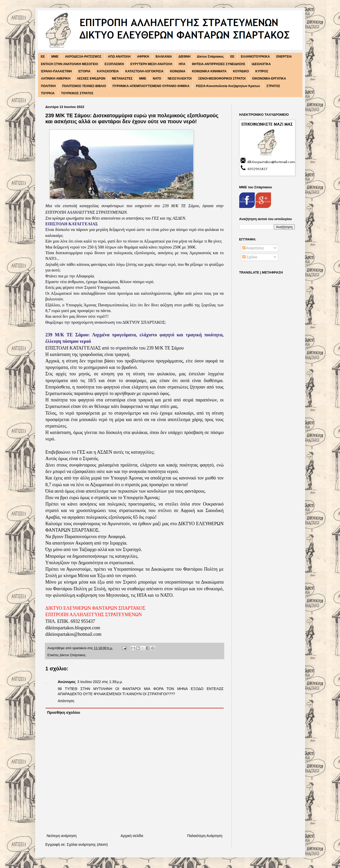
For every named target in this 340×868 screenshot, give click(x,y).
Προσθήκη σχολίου (64, 712)
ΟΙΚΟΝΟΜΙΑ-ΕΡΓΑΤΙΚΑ (269, 79)
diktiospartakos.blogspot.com (73, 628)
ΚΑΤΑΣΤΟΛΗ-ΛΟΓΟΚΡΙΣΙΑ (144, 71)
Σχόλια (250, 257)
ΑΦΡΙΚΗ (143, 57)
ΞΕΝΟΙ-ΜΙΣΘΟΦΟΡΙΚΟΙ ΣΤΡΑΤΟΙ (222, 79)
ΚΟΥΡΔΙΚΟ (241, 71)
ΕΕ (232, 57)
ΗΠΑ (182, 64)
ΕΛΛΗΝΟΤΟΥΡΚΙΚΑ (255, 57)
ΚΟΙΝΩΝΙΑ (178, 71)
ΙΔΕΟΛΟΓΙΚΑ (261, 64)
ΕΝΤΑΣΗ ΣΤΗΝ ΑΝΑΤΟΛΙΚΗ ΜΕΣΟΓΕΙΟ (70, 64)
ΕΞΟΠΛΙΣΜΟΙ (114, 64)
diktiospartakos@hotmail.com (74, 634)
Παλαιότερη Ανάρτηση (205, 836)
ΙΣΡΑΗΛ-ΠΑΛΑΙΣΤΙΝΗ (57, 71)
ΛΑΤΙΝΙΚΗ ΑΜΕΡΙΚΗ (56, 79)
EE (43, 57)
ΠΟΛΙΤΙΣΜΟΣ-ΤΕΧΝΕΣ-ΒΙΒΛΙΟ (84, 86)
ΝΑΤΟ (157, 79)
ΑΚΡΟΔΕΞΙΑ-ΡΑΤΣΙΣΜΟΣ (83, 57)
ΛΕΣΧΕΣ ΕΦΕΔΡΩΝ (91, 79)
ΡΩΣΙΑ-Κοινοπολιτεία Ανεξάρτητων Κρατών (228, 86)
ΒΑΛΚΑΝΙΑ (164, 57)
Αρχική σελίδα (132, 836)
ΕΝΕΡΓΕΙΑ (284, 57)
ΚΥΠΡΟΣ (262, 71)
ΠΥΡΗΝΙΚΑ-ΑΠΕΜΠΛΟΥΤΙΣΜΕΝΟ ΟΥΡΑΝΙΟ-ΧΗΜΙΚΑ (151, 86)
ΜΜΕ (143, 79)
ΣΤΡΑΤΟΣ (273, 86)
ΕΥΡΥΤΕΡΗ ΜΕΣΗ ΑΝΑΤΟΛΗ (151, 64)
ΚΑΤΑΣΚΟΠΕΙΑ (108, 71)
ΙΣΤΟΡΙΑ (84, 71)
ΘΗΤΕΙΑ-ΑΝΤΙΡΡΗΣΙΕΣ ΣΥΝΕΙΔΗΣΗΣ (219, 64)
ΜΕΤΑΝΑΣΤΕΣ (122, 79)
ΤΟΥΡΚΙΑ (48, 93)
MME (55, 57)
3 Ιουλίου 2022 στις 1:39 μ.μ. (100, 682)
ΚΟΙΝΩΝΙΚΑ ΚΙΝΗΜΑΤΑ (209, 71)
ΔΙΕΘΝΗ (184, 57)
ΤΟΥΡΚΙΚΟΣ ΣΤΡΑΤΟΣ (77, 93)
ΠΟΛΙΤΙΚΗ (48, 86)
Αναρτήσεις (253, 248)
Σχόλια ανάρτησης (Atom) (87, 844)
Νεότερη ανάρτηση (62, 836)
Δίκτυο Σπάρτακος (210, 57)
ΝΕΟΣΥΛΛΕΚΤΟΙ (180, 79)
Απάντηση (66, 701)
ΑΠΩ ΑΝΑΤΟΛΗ (119, 57)
